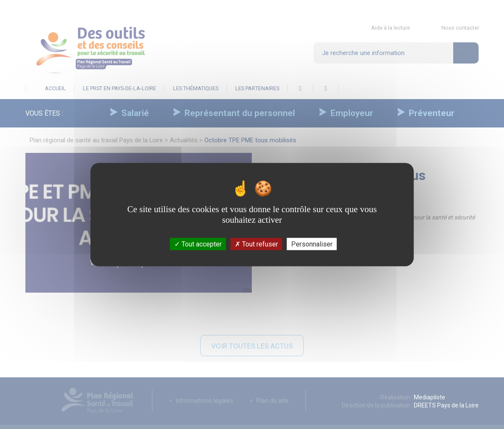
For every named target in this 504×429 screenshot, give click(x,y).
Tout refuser (256, 244)
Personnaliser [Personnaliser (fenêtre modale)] (312, 244)
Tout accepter (198, 244)
